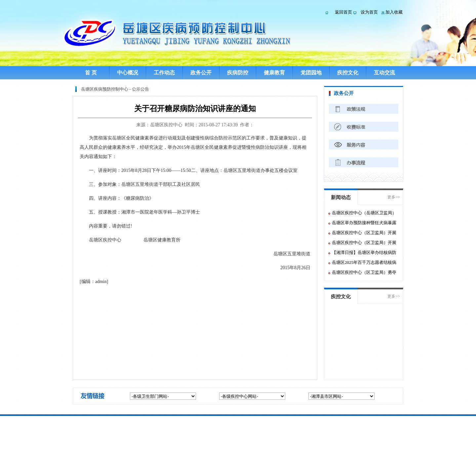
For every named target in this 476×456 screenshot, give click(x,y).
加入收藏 (394, 12)
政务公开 (201, 73)
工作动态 (164, 73)
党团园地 (311, 73)
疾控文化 (348, 73)
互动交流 (384, 73)
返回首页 (343, 12)
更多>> (394, 197)
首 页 (91, 73)
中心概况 (128, 73)
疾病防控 (238, 73)
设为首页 (369, 12)
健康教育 (274, 73)
